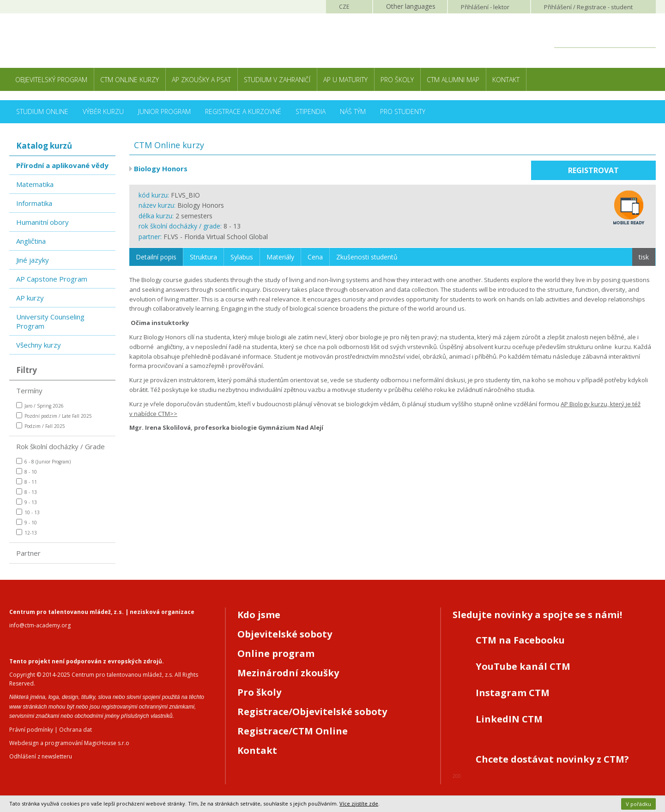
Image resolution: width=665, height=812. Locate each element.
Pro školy (397, 80)
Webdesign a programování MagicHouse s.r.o (69, 743)
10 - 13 (28, 512)
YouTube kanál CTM (523, 666)
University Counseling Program (50, 321)
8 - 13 (27, 492)
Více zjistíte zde (359, 803)
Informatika (34, 203)
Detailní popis (156, 257)
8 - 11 (27, 482)
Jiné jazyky (33, 260)
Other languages (411, 6)
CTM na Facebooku (520, 640)
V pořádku (638, 804)
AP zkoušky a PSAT (201, 80)
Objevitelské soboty (285, 634)
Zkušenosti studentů (367, 257)
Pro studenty (403, 111)
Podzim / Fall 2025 (41, 426)
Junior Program (164, 111)
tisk (644, 257)
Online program (276, 653)
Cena (315, 257)
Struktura (203, 257)
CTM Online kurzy (130, 80)
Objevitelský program (51, 80)
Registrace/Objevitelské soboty (312, 712)
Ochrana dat (76, 730)
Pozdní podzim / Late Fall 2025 (54, 416)
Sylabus (242, 257)
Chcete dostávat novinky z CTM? (552, 759)
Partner (28, 553)
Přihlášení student (588, 7)
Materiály (280, 257)
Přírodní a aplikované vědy (62, 165)
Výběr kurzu (103, 111)
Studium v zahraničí (277, 80)
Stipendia (311, 111)
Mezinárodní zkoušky (288, 673)
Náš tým (353, 111)
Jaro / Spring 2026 (40, 406)
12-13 (27, 532)
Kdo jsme (259, 615)
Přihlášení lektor (485, 7)
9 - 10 (27, 522)
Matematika (35, 184)
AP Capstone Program (52, 279)
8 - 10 (27, 472)
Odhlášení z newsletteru (41, 756)
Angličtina (31, 241)
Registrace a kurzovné (243, 111)
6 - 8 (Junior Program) (43, 461)
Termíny (29, 391)
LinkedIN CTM (509, 719)
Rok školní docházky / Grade (60, 446)
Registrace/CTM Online (293, 731)
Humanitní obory (42, 222)
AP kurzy (30, 298)
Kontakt (506, 80)
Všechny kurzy (39, 345)
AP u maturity (345, 80)
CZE (344, 7)
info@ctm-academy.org (40, 625)
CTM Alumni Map (453, 80)
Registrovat (593, 170)
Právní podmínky (31, 730)
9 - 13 (27, 502)
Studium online (42, 111)
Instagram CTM (513, 693)
